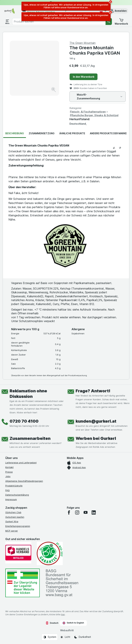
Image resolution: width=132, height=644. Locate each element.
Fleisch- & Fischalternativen (88, 112)
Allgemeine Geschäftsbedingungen (24, 481)
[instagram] (77, 512)
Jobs (8, 476)
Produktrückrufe (14, 486)
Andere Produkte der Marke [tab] (108, 133)
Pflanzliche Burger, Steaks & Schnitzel (94, 115)
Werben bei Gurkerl (96, 438)
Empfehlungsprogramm (18, 526)
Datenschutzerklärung (17, 495)
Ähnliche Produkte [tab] (72, 133)
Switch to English (73, 623)
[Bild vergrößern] (54, 90)
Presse (9, 472)
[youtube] (85, 512)
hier (63, 614)
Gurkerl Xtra (12, 521)
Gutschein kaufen (15, 517)
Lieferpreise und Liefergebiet (21, 463)
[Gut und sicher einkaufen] (50, 553)
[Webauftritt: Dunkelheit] (82, 637)
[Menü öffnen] (7, 22)
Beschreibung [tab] (15, 133)
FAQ (7, 490)
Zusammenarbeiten (30, 438)
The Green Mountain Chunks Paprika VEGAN (95, 50)
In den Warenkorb (84, 77)
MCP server (12, 531)
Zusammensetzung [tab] (42, 133)
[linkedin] (94, 512)
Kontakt (9, 467)
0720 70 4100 (24, 421)
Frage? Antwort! (93, 391)
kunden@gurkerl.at (96, 421)
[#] (23, 583)
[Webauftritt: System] (50, 637)
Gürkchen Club (13, 512)
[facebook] (69, 512)
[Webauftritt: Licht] (65, 637)
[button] (118, 11)
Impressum (11, 499)
